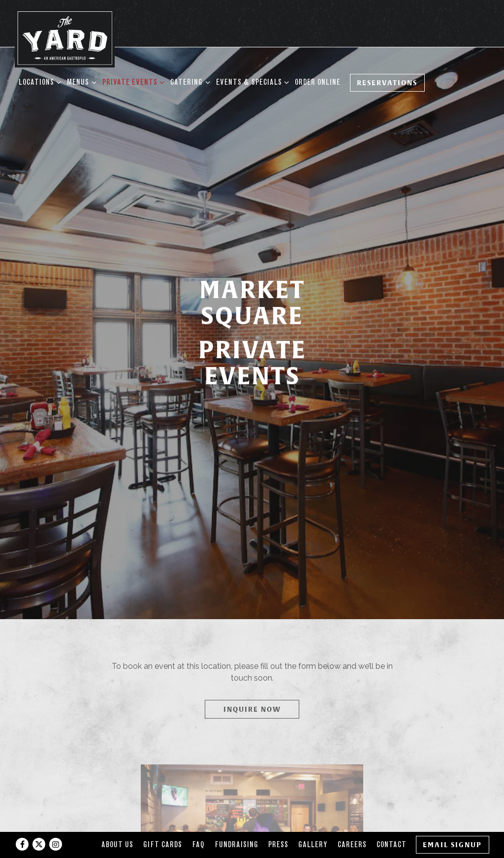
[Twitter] (39, 822)
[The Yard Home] (65, 37)
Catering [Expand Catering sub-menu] (188, 81)
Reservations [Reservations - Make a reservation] (387, 82)
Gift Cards (163, 822)
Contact (392, 822)
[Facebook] (22, 822)
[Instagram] (56, 822)
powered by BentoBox (252, 846)
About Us (117, 822)
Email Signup (452, 822)
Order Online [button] (318, 82)
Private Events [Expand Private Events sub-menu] (132, 81)
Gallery (313, 822)
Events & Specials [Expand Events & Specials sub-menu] (251, 81)
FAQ (198, 822)
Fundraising (236, 822)
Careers (352, 822)
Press (278, 822)
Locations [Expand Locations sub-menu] (38, 81)
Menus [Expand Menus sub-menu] (80, 81)
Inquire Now (252, 656)
